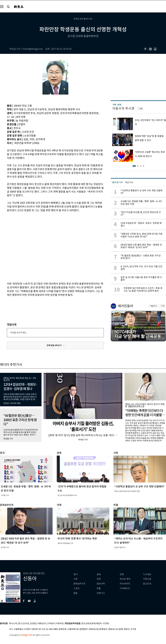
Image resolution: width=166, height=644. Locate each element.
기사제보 (147, 574)
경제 (99, 574)
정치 (76, 574)
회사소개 (13, 624)
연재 (122, 574)
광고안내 (147, 584)
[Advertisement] (31, 247)
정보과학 (101, 584)
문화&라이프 (79, 584)
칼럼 (76, 593)
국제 (99, 579)
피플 (99, 588)
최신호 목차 (125, 579)
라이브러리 (125, 584)
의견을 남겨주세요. (18, 333)
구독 (141, 109)
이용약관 (60, 624)
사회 (76, 579)
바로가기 (154, 306)
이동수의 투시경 (123, 108)
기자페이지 (125, 588)
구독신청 (147, 579)
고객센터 (51, 624)
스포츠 (77, 588)
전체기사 (101, 593)
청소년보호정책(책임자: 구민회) (95, 624)
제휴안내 (42, 624)
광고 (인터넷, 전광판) (27, 624)
